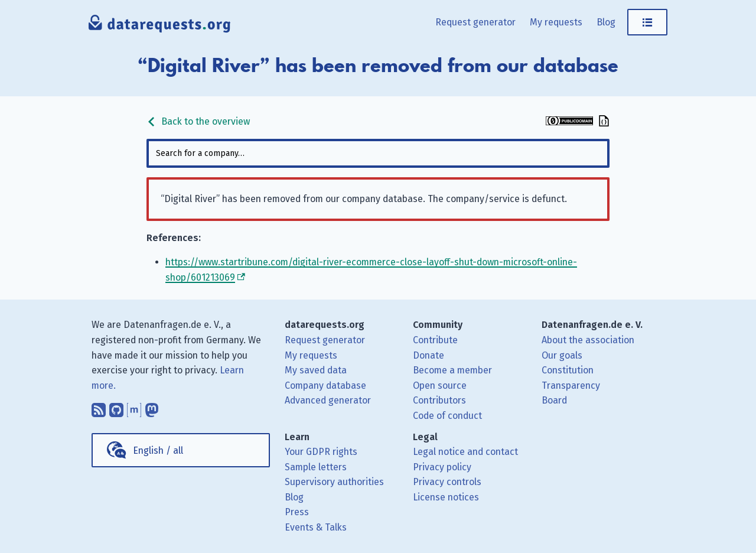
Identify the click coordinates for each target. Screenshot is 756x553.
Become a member (452, 370)
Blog (606, 22)
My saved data (316, 370)
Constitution (568, 370)
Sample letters (316, 467)
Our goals (562, 355)
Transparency (571, 386)
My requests (556, 22)
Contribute (435, 340)
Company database (325, 386)
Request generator (475, 22)
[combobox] (378, 153)
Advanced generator (328, 400)
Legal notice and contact (465, 452)
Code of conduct (447, 416)
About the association (588, 340)
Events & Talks (316, 527)
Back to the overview (198, 121)
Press (297, 512)
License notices (446, 497)
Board (554, 400)
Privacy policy (442, 467)
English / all (158, 450)
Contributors (439, 400)
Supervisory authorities (334, 482)
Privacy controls (447, 482)
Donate (428, 355)
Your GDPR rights (321, 452)
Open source (440, 386)
